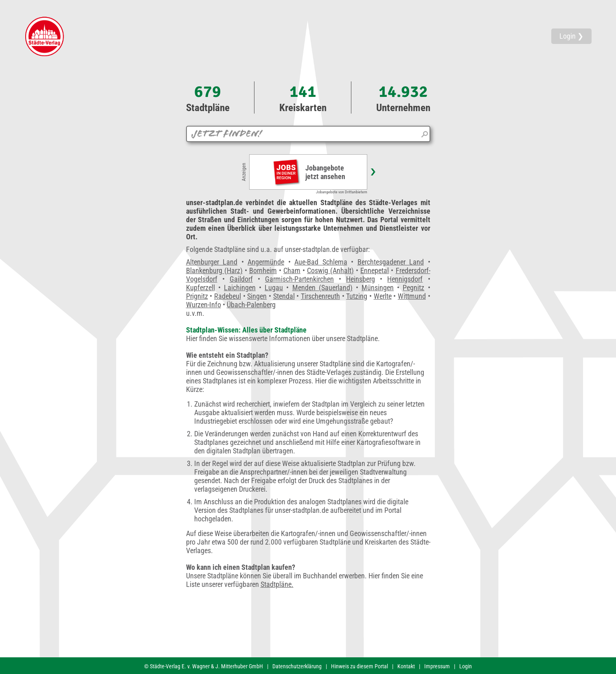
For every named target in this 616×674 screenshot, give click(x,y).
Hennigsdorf (405, 279)
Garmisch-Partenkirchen (299, 279)
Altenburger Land (212, 262)
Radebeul (228, 296)
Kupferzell (201, 288)
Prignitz (197, 296)
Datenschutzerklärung (297, 666)
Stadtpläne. (277, 584)
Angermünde (266, 262)
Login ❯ (571, 36)
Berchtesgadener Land (391, 262)
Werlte (383, 296)
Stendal (284, 296)
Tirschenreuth (320, 296)
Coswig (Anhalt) (330, 270)
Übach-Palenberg (251, 305)
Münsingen (378, 288)
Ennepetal (375, 270)
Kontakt (406, 666)
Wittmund (412, 296)
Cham (292, 270)
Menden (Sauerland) (322, 288)
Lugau (274, 288)
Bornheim (263, 270)
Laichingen (240, 288)
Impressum (437, 666)
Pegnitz (413, 288)
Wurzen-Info (204, 305)
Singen (257, 296)
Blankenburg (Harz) (214, 270)
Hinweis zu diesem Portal (360, 666)
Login (466, 666)
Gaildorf (241, 279)
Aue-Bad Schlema (321, 262)
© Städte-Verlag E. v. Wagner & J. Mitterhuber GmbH (204, 666)
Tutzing (357, 296)
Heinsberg (361, 279)
